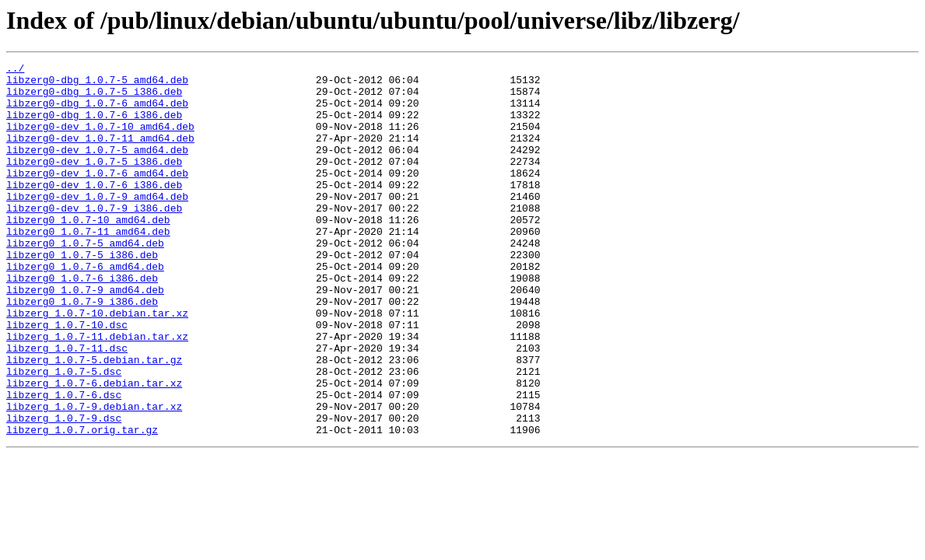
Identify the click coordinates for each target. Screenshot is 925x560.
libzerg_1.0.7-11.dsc (67, 406)
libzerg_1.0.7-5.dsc (64, 434)
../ (15, 70)
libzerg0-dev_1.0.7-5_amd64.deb (97, 168)
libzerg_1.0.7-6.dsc (64, 462)
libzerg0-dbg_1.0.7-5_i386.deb (94, 98)
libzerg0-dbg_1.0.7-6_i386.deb (94, 126)
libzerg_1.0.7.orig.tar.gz (82, 504)
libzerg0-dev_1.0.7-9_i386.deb (94, 238)
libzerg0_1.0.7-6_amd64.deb (85, 308)
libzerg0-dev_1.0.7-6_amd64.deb (97, 196)
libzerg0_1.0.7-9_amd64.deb (85, 336)
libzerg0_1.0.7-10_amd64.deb (88, 252)
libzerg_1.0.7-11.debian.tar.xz (97, 392)
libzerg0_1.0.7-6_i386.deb (82, 322)
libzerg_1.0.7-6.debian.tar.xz (94, 448)
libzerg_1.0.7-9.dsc (64, 490)
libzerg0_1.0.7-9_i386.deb (82, 350)
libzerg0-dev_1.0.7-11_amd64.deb (100, 154)
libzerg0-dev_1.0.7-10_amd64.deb (100, 140)
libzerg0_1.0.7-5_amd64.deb (85, 280)
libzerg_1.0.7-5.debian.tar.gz (94, 420)
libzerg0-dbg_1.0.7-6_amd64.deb (97, 112)
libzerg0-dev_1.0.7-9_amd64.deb (97, 224)
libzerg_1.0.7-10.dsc (67, 378)
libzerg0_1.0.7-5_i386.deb (82, 294)
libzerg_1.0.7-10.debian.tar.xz (97, 364)
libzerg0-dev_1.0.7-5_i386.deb (94, 182)
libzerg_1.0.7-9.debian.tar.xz (94, 476)
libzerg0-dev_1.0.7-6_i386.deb (94, 210)
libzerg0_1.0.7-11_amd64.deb (88, 266)
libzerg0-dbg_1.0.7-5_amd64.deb (97, 84)
